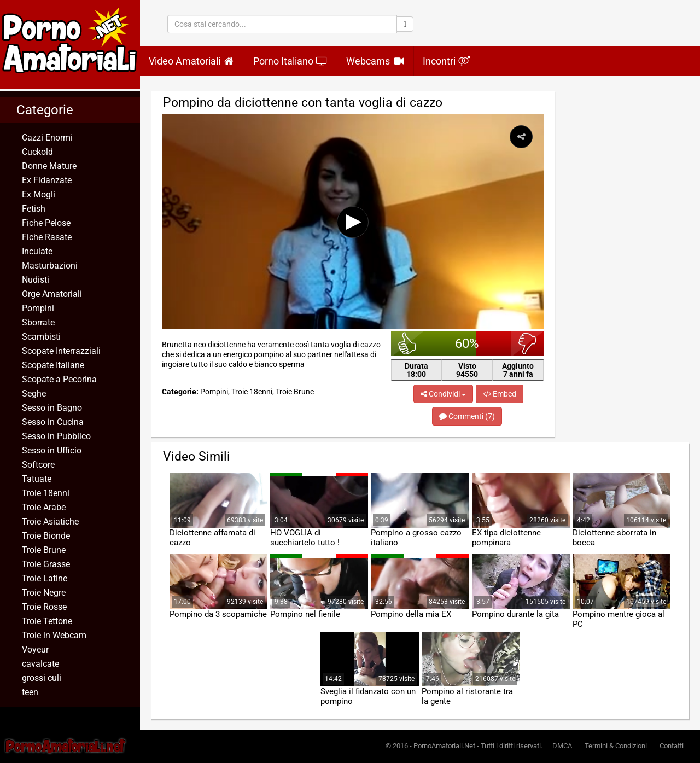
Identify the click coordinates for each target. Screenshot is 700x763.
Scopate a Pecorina (59, 379)
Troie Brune (44, 550)
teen (30, 692)
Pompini (38, 308)
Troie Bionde (46, 536)
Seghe (34, 394)
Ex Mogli (39, 194)
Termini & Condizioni (616, 746)
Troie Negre (44, 593)
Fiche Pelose (46, 223)
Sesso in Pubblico (56, 436)
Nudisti (36, 280)
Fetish (34, 209)
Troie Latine (45, 578)
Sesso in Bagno (52, 408)
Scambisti (41, 337)
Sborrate (38, 322)
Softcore (38, 465)
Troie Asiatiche (50, 522)
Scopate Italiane (53, 365)
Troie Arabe (44, 507)
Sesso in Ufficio (52, 450)
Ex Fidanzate (47, 180)
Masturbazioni (50, 266)
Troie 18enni (46, 493)
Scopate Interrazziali (61, 351)
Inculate (37, 251)
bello (408, 343)
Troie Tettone (47, 621)
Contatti (672, 746)
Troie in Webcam (54, 635)
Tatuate (37, 479)
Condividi (443, 394)
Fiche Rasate (47, 237)
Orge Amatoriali (52, 294)
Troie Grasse (46, 564)
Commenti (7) (467, 416)
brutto (527, 343)
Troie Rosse (44, 607)
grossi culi (42, 678)
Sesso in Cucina (53, 422)
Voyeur (35, 650)
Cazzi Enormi (47, 138)
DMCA (562, 746)
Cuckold (37, 152)
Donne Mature (49, 166)
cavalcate (40, 664)
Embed (500, 394)
